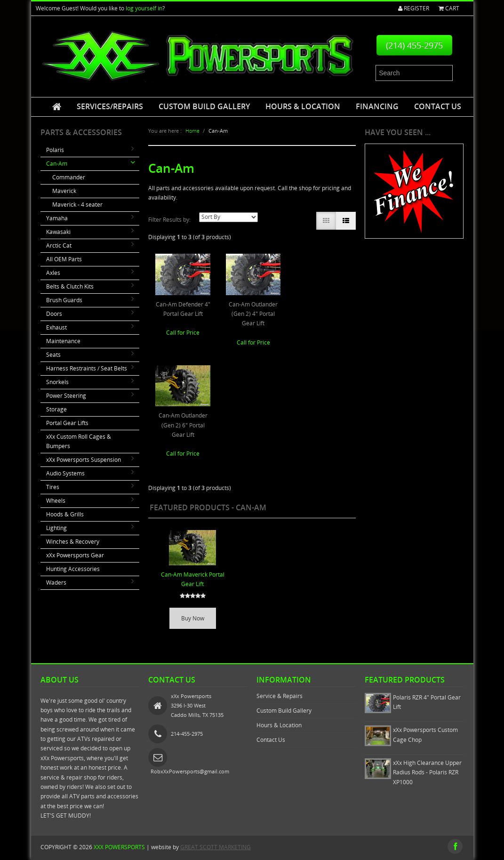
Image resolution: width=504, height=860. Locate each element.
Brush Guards (64, 300)
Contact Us (438, 106)
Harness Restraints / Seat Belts (87, 368)
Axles (53, 273)
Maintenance (63, 341)
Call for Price (183, 333)
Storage (56, 409)
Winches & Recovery (73, 542)
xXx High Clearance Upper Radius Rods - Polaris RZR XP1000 (427, 772)
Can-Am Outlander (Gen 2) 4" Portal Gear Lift (253, 314)
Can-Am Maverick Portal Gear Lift (193, 579)
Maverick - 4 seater (77, 205)
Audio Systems (65, 473)
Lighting (56, 528)
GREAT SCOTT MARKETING (216, 847)
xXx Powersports (119, 847)
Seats (53, 355)
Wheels (56, 501)
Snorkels (57, 382)
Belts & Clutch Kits (70, 286)
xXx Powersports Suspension (84, 460)
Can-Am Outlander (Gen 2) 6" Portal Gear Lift (183, 425)
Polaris (55, 150)
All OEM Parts (64, 259)
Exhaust (56, 327)
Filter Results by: (169, 220)
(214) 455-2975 (414, 45)
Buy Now (193, 618)
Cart (449, 8)
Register (414, 8)
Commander (69, 177)
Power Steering (66, 396)
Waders (56, 583)
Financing (377, 106)
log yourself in (144, 8)
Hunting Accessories (73, 569)
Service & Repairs (280, 696)
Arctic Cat (59, 245)
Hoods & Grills (65, 514)
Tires (53, 487)
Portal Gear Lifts (67, 423)
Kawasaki (58, 232)
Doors (54, 314)
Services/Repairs (110, 106)
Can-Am (57, 164)
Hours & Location (303, 106)
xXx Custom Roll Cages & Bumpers (79, 441)
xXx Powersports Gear (75, 555)
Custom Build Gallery (204, 106)
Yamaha (57, 218)
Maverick (64, 191)
